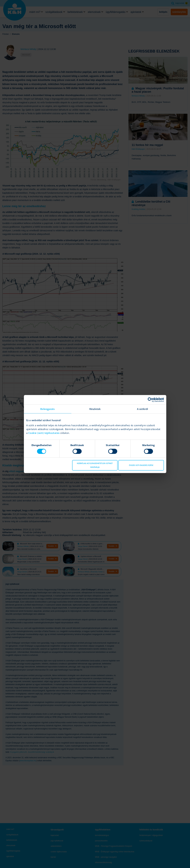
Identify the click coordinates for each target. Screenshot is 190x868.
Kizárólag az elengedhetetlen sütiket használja (95, 465)
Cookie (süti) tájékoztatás (44, 433)
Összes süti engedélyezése (141, 465)
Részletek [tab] (95, 409)
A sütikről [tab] (143, 409)
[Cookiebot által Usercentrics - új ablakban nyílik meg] (150, 400)
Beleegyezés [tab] (47, 409)
